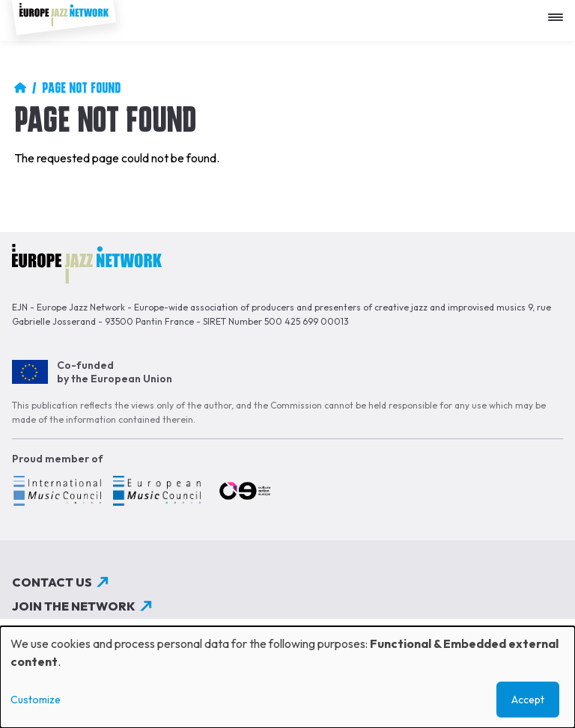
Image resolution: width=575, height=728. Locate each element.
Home (20, 88)
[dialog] (287, 677)
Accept (528, 700)
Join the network (74, 606)
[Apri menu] (559, 12)
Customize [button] (36, 700)
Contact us (52, 582)
